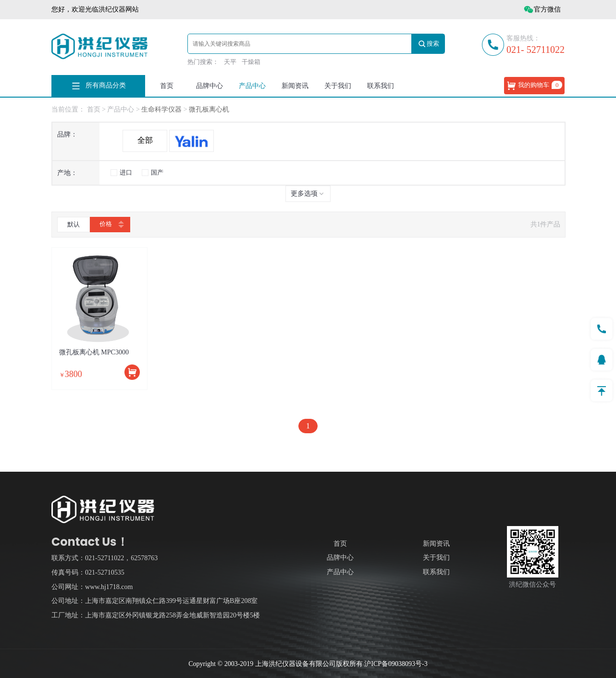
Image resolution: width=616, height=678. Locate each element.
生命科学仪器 (162, 109)
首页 (167, 86)
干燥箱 (251, 62)
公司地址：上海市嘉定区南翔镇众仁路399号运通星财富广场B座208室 (154, 601)
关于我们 (338, 86)
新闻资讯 (295, 86)
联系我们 (381, 86)
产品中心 (252, 86)
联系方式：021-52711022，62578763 (105, 558)
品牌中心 (209, 86)
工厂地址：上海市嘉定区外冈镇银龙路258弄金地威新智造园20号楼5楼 (156, 615)
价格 (110, 225)
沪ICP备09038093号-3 (396, 664)
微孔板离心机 (209, 109)
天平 (230, 62)
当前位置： (68, 109)
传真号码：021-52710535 (88, 572)
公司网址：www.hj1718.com (92, 587)
